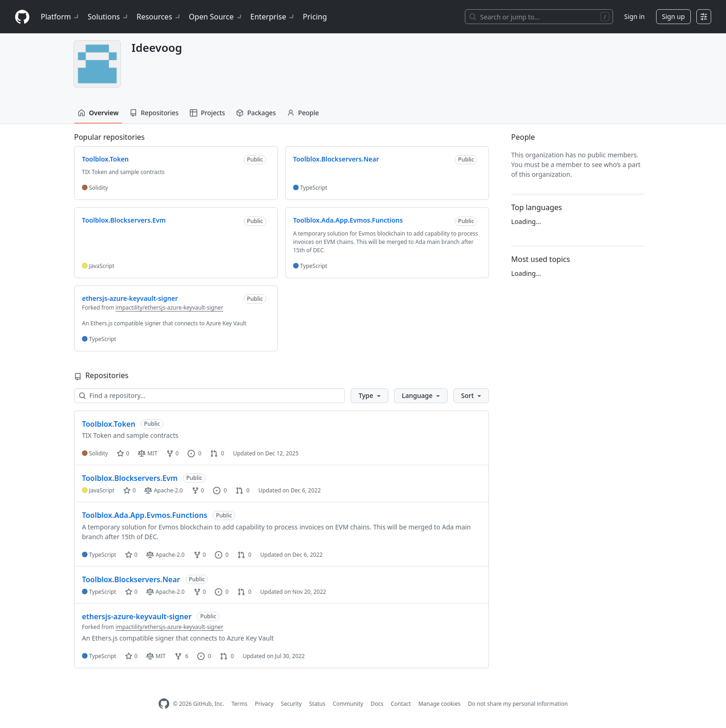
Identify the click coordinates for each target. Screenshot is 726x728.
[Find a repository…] (210, 396)
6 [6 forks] (181, 656)
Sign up (673, 16)
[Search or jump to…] (539, 17)
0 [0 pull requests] (217, 453)
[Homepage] (22, 17)
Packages (256, 113)
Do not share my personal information (518, 704)
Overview (98, 113)
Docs (377, 704)
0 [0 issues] (194, 453)
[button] (369, 396)
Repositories (154, 113)
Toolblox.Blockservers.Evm (130, 478)
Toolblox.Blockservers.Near (131, 579)
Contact (401, 704)
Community (348, 704)
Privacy (264, 704)
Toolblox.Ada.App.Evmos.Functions (145, 515)
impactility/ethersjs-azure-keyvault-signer (170, 308)
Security (291, 704)
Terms (240, 704)
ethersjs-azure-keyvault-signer (137, 616)
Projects (207, 113)
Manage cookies (439, 704)
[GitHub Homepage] (164, 704)
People (303, 113)
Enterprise (273, 17)
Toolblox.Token (109, 424)
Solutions (108, 17)
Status (317, 704)
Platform (60, 17)
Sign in (634, 16)
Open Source (216, 17)
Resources (159, 17)
